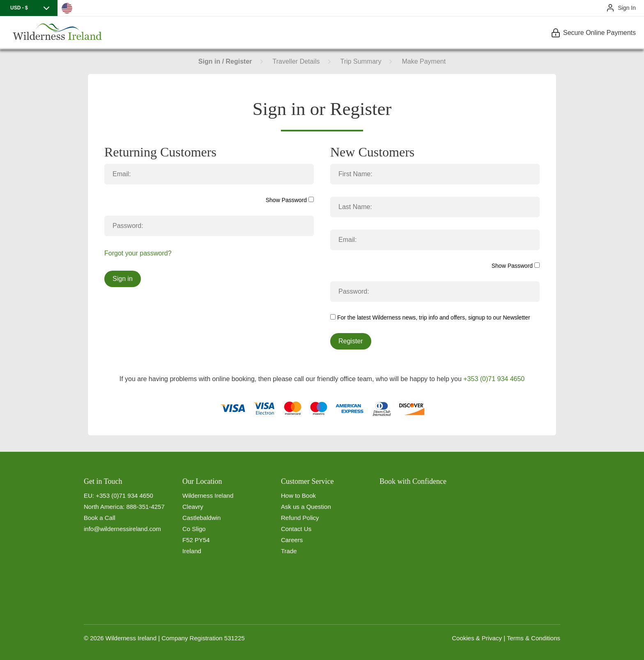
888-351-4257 (145, 507)
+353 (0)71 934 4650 (494, 379)
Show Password (290, 200)
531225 (235, 638)
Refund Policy (300, 518)
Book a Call (100, 518)
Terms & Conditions (534, 638)
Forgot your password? (138, 253)
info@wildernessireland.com (122, 529)
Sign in (123, 279)
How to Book (298, 496)
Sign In (627, 8)
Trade (289, 551)
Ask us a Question (306, 507)
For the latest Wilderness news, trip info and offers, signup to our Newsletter (430, 317)
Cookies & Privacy (477, 638)
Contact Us (296, 529)
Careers (292, 540)
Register (351, 341)
